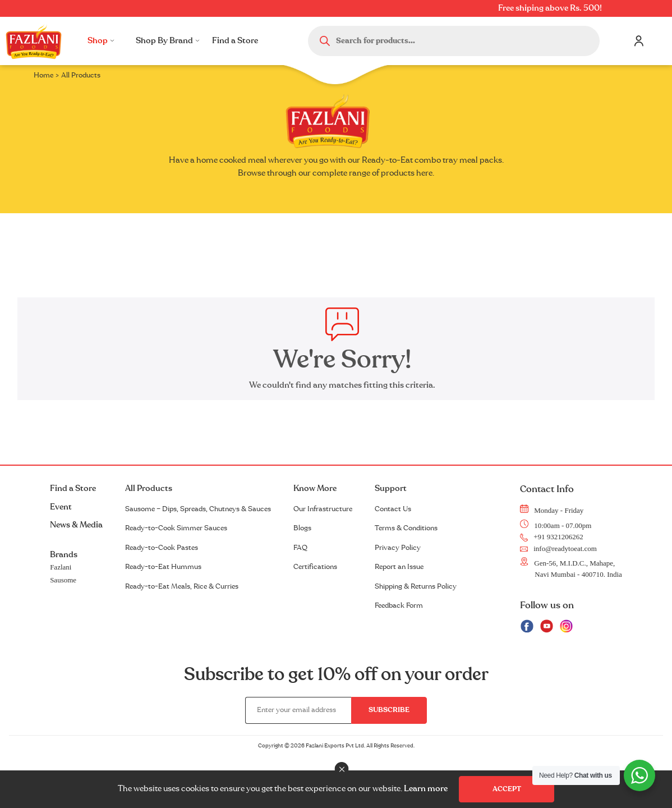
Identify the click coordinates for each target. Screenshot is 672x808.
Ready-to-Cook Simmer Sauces (176, 528)
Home (43, 75)
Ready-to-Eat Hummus (163, 567)
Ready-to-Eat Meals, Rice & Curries (182, 586)
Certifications (315, 567)
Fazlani (61, 567)
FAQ (300, 548)
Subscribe (389, 710)
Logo (34, 41)
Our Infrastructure (323, 509)
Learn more (426, 789)
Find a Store (235, 41)
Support (391, 488)
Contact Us (393, 509)
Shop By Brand (168, 41)
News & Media (76, 525)
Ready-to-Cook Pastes (162, 548)
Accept (507, 789)
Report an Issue (399, 567)
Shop (101, 41)
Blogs (302, 528)
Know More (315, 488)
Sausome (63, 580)
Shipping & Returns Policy (416, 586)
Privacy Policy (398, 548)
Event (61, 507)
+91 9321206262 (552, 537)
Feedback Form (399, 605)
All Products (149, 488)
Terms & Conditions (406, 528)
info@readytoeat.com (558, 548)
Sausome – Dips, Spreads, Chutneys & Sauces (198, 509)
